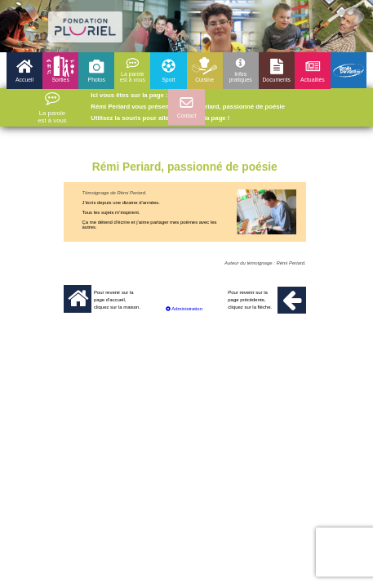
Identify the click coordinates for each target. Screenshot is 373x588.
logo (85, 27)
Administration (184, 309)
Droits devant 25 (349, 70)
